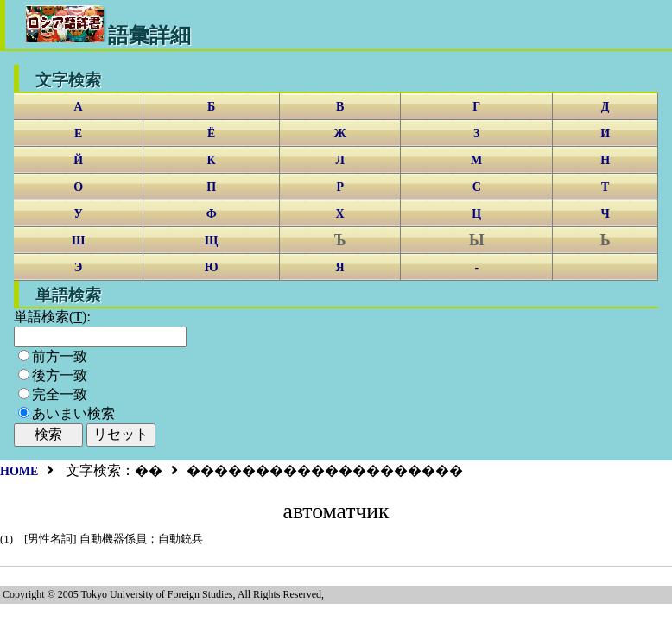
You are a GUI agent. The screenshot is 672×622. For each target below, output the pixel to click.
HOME (19, 471)
